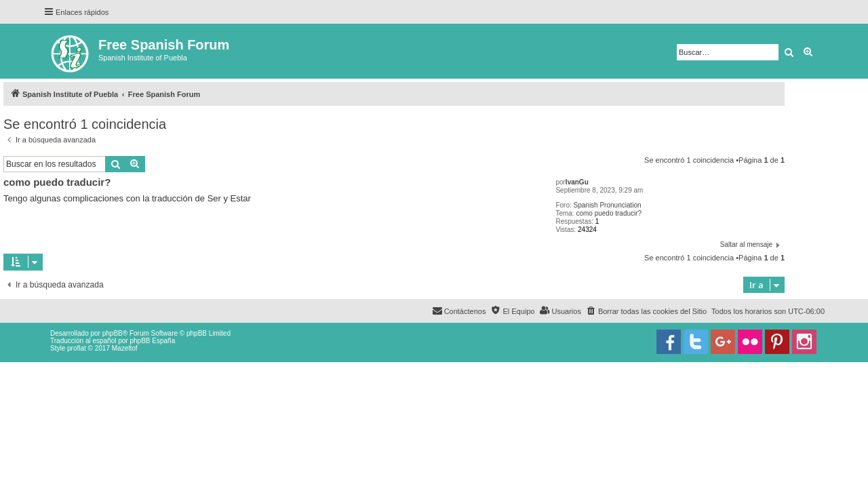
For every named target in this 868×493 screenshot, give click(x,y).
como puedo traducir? (609, 213)
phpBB (113, 333)
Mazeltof (125, 348)
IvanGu (577, 182)
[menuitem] (646, 311)
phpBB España (152, 341)
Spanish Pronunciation (608, 205)
